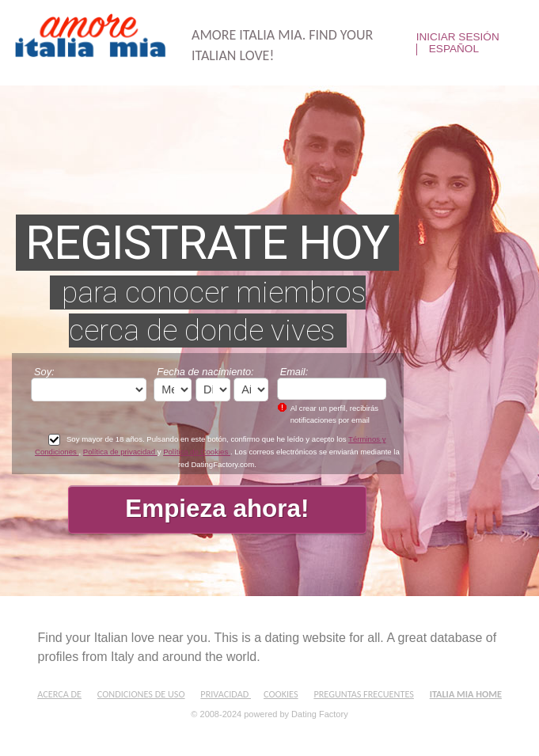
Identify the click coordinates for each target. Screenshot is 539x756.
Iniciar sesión (458, 37)
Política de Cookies (197, 452)
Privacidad (226, 694)
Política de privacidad (120, 452)
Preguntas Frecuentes (364, 694)
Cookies (281, 694)
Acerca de (59, 694)
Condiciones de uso (141, 694)
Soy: (44, 372)
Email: (294, 372)
